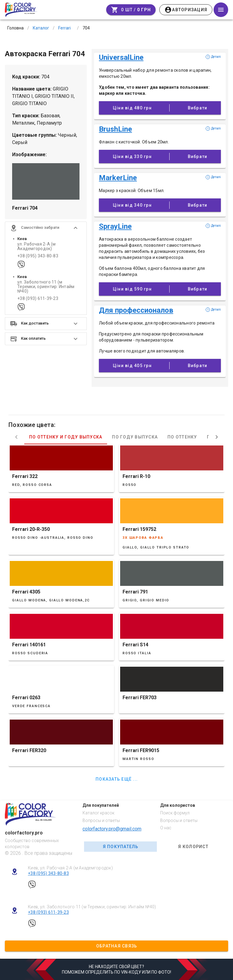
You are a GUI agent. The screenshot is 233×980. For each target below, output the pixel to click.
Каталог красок (98, 813)
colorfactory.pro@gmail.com (112, 829)
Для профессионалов (136, 310)
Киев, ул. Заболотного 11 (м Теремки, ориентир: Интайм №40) (92, 907)
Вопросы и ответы (101, 820)
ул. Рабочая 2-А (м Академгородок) (37, 246)
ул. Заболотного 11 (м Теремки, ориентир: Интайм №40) (46, 287)
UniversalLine (121, 57)
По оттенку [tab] (182, 437)
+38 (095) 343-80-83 (38, 256)
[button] (46, 228)
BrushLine (115, 129)
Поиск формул (175, 813)
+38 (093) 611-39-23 (38, 299)
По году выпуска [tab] (135, 437)
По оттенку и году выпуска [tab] (66, 437)
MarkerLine (118, 178)
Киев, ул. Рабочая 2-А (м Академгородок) (70, 868)
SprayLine (115, 226)
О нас (166, 828)
